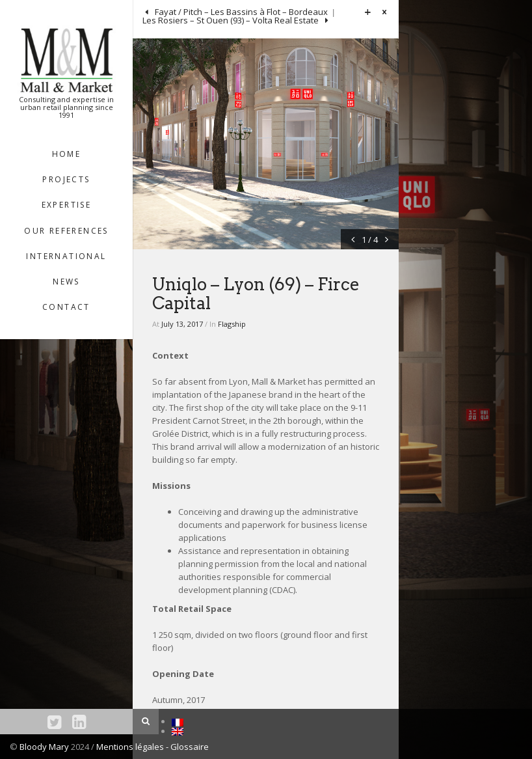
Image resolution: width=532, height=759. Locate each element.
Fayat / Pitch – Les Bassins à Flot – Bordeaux (240, 12)
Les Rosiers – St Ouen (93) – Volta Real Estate (232, 20)
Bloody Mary (44, 747)
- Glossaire (187, 747)
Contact (66, 307)
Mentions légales (131, 747)
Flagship (232, 324)
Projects (66, 179)
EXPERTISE (67, 205)
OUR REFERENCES (66, 231)
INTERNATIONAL (66, 256)
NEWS (66, 282)
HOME (67, 154)
